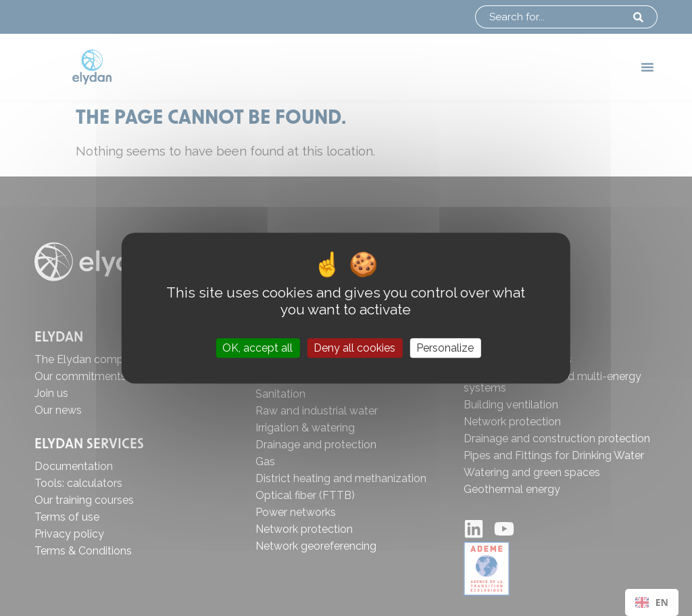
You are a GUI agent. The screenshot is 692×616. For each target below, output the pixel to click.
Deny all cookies (354, 348)
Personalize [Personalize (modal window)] (445, 348)
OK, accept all (257, 348)
